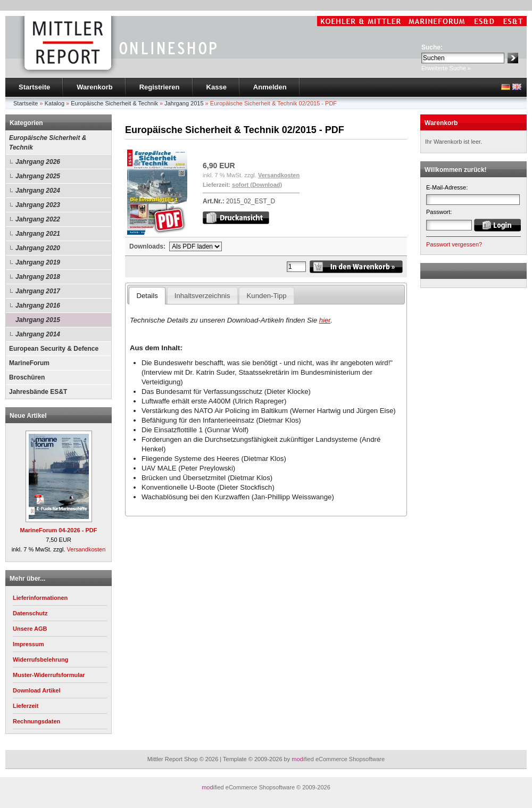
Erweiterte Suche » (446, 68)
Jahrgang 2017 (38, 291)
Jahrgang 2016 (38, 306)
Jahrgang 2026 (38, 162)
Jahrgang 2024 (38, 191)
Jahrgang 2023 (38, 205)
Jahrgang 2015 (38, 320)
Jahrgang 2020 (38, 248)
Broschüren (27, 377)
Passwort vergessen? (454, 244)
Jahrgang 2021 (38, 234)
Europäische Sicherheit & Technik (48, 143)
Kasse (217, 87)
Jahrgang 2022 (38, 219)
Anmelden (270, 87)
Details (147, 296)
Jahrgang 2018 (38, 277)
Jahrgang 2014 (38, 334)
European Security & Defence (54, 349)
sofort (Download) (257, 185)
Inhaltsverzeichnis (202, 296)
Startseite (34, 87)
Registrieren (160, 87)
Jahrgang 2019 (38, 262)
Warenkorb (94, 87)
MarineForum (29, 363)
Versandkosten (86, 549)
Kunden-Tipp (267, 296)
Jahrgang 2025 (38, 176)
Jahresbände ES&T (38, 392)
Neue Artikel (28, 416)
